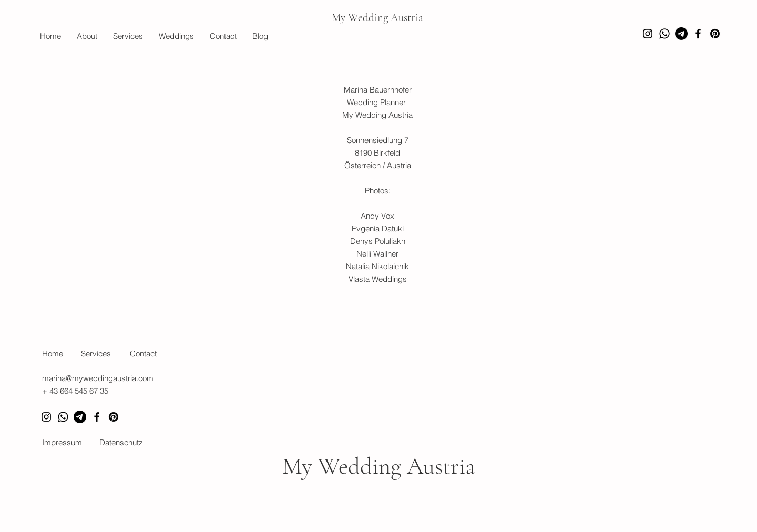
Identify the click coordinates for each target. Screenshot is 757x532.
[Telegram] (80, 417)
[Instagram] (648, 34)
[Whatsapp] (664, 34)
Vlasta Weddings (378, 279)
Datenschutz (121, 442)
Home (53, 354)
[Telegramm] (681, 34)
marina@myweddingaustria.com (98, 378)
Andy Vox (377, 216)
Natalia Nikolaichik (377, 266)
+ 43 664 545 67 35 (75, 391)
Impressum (62, 442)
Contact (143, 354)
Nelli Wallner (377, 254)
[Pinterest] (715, 34)
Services (96, 354)
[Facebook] (698, 34)
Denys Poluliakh (378, 241)
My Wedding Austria (377, 18)
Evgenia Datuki (378, 228)
